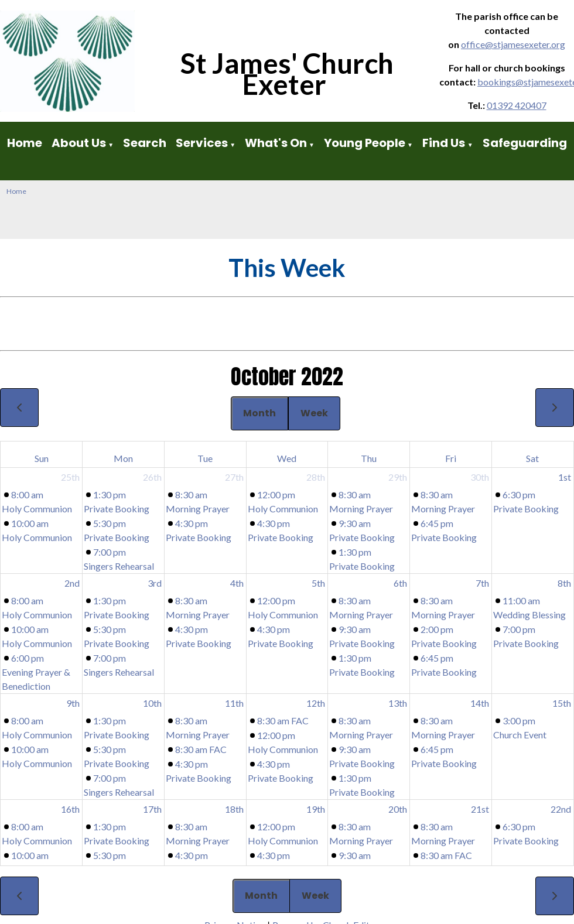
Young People (365, 143)
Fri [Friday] (451, 458)
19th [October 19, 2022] (316, 809)
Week (314, 413)
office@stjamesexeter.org (513, 44)
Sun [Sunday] (42, 458)
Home (25, 143)
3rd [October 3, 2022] (155, 583)
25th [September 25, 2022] (70, 477)
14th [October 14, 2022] (480, 703)
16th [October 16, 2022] (70, 809)
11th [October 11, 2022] (234, 703)
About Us (79, 143)
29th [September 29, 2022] (398, 477)
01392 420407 (517, 105)
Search (145, 143)
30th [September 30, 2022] (480, 477)
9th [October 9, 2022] (73, 703)
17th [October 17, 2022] (152, 809)
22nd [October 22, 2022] (561, 809)
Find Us (445, 143)
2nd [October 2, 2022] (72, 583)
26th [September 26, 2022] (152, 477)
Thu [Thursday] (369, 458)
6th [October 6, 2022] (400, 583)
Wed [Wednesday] (287, 458)
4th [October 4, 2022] (237, 583)
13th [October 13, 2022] (398, 703)
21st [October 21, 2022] (480, 809)
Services (202, 143)
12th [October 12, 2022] (316, 703)
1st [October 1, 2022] (565, 477)
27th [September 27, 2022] (234, 477)
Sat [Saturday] (532, 458)
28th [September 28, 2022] (316, 477)
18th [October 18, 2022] (234, 809)
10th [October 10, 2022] (152, 703)
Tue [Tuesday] (205, 458)
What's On (276, 143)
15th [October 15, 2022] (562, 703)
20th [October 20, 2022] (398, 809)
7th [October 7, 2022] (482, 583)
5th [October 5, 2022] (318, 583)
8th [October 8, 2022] (564, 583)
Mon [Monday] (123, 458)
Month (259, 413)
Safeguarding (525, 143)
